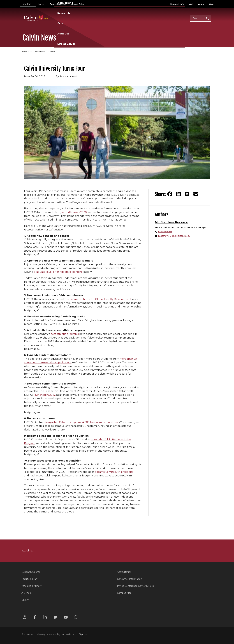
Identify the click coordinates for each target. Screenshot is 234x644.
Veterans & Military (31, 586)
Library (25, 600)
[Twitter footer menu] (55, 618)
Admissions (105, 18)
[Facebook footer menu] (35, 618)
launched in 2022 (45, 395)
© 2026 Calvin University (33, 634)
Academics (84, 18)
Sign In (83, 634)
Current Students (31, 572)
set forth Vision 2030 (74, 212)
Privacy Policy (54, 634)
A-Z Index (27, 593)
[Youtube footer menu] (66, 618)
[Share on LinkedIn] (178, 194)
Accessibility (68, 634)
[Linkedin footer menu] (45, 618)
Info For (27, 4)
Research (125, 18)
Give (211, 4)
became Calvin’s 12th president (114, 472)
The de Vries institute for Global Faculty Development (98, 299)
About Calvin (78, 4)
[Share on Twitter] (187, 194)
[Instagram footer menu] (25, 618)
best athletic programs (65, 334)
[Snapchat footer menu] (76, 618)
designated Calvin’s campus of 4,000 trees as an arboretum (81, 422)
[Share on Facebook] (170, 194)
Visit (191, 4)
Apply (201, 4)
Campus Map (124, 593)
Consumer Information (130, 579)
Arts (140, 18)
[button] (200, 18)
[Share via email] (196, 194)
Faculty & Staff (29, 579)
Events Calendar (58, 4)
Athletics (155, 18)
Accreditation (124, 572)
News (41, 4)
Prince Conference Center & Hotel (136, 586)
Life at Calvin (176, 18)
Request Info (177, 4)
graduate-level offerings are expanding (58, 272)
